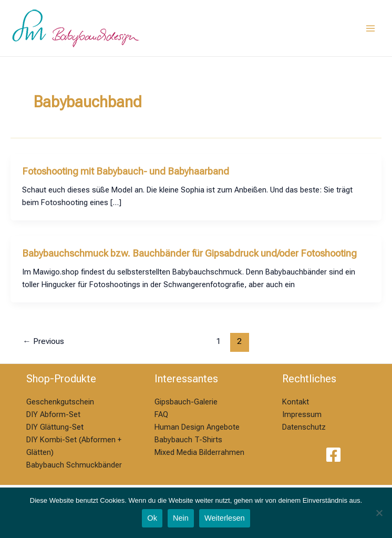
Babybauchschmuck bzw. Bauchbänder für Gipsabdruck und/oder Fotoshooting (189, 253)
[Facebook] (333, 455)
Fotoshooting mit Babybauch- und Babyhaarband (126, 171)
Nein (181, 518)
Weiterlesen (225, 518)
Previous (43, 341)
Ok (152, 518)
